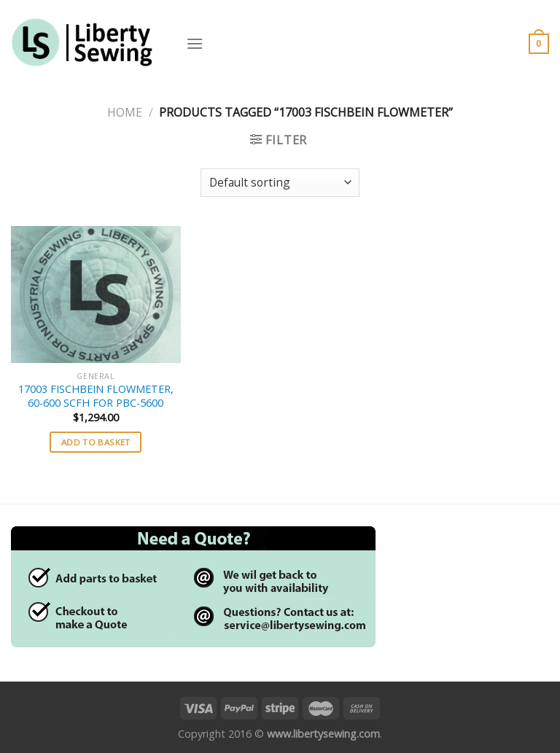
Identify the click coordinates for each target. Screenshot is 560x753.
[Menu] (195, 43)
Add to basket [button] (96, 442)
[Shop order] (280, 183)
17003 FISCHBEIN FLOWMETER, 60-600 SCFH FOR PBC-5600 (96, 396)
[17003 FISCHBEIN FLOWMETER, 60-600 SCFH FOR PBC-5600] (96, 295)
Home (125, 112)
